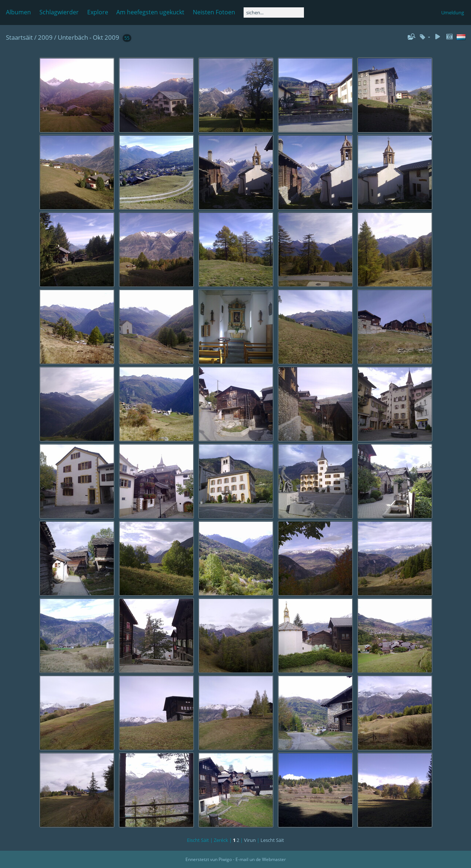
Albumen (18, 12)
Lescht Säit (272, 840)
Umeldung (453, 12)
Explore (98, 12)
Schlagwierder (59, 12)
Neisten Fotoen (214, 12)
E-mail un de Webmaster (261, 859)
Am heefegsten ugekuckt (150, 12)
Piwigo (225, 859)
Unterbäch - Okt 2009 (88, 37)
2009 (45, 37)
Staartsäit (19, 37)
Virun (250, 840)
